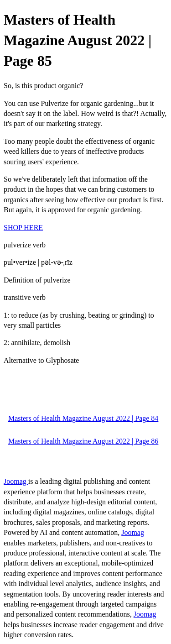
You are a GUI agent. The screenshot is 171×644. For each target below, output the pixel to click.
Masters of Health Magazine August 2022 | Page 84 (83, 418)
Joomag (16, 481)
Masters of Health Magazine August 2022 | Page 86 (83, 441)
